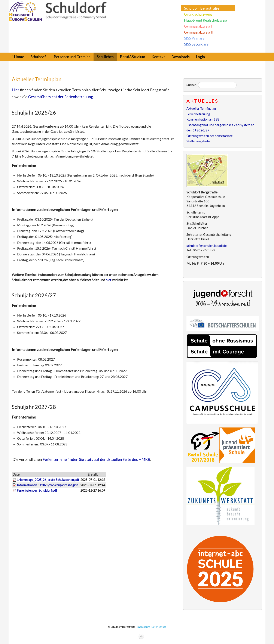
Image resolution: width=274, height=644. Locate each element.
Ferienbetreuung (198, 114)
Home (19, 57)
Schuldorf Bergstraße (202, 8)
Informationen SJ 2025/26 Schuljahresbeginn (48, 485)
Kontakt (158, 57)
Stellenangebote (198, 141)
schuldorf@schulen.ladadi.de (207, 246)
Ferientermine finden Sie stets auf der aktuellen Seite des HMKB (96, 459)
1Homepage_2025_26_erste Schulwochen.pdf (48, 480)
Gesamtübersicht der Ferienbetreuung (61, 97)
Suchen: (192, 85)
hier (109, 280)
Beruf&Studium (133, 57)
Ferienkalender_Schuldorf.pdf (37, 490)
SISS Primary (194, 38)
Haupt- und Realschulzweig (206, 20)
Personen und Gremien (72, 57)
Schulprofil (39, 57)
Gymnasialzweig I (198, 26)
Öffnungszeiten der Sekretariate (210, 136)
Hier (16, 90)
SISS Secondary (196, 44)
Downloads (181, 57)
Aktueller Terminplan (37, 79)
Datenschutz (159, 627)
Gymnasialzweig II (199, 32)
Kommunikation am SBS (203, 119)
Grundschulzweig (198, 14)
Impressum (143, 627)
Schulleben (105, 57)
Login (200, 57)
